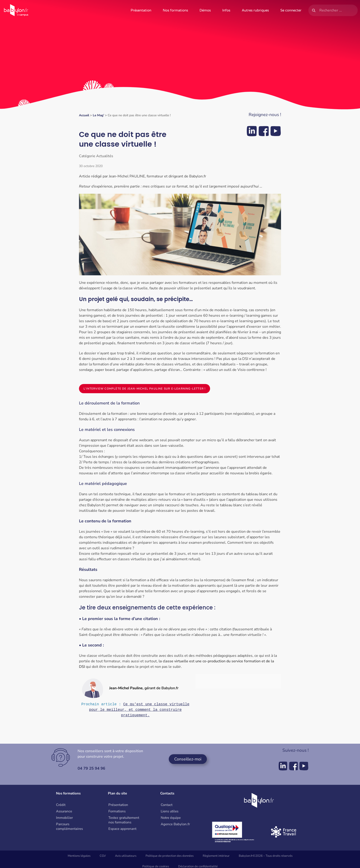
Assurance (64, 813)
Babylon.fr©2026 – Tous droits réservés (266, 857)
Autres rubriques (255, 10)
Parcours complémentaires (69, 828)
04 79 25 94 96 (93, 770)
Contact (167, 806)
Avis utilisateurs (126, 857)
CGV (103, 857)
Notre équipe (171, 819)
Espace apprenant (122, 830)
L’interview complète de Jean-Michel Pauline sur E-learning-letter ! (145, 389)
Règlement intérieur (216, 857)
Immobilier (64, 819)
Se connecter (291, 10)
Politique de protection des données (170, 857)
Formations (117, 813)
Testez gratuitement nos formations (124, 821)
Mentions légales (79, 857)
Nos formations (175, 10)
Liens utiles (170, 813)
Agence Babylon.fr (175, 825)
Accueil (84, 115)
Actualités (105, 156)
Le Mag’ (98, 115)
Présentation (141, 10)
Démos (205, 10)
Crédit (61, 806)
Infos (226, 10)
